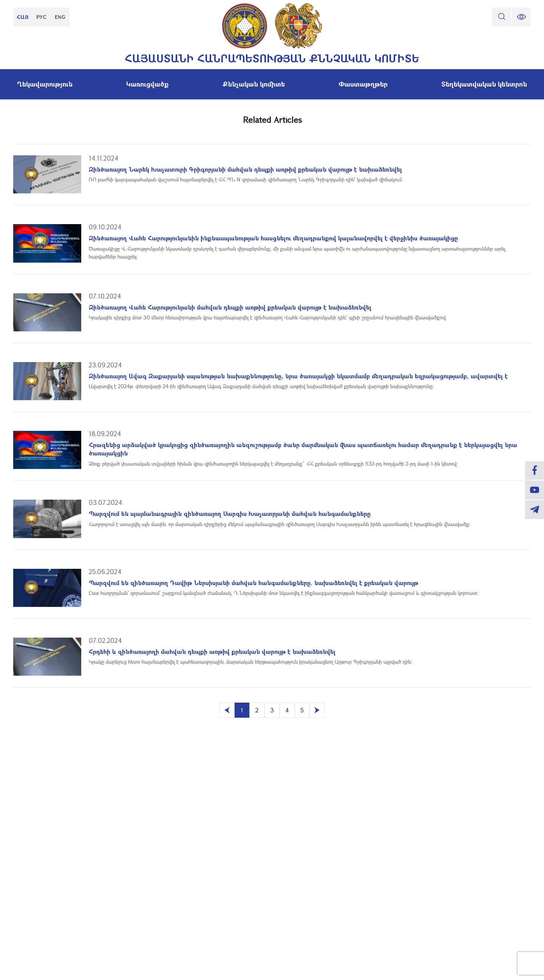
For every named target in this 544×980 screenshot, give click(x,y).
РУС (42, 17)
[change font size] (521, 17)
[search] (502, 17)
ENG (60, 17)
